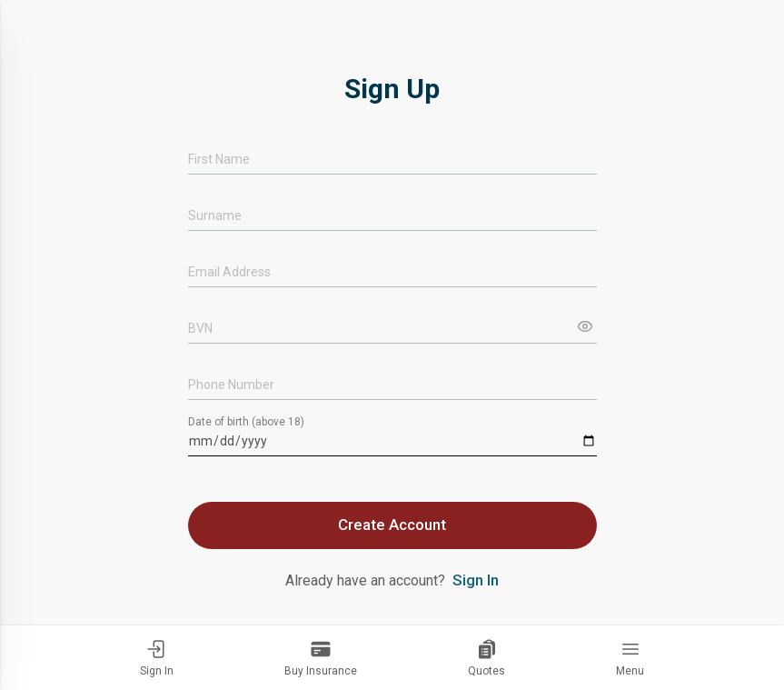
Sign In (157, 658)
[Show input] (585, 326)
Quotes (486, 658)
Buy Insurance (321, 658)
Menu (630, 658)
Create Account (392, 525)
